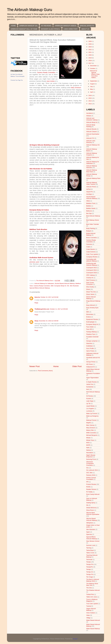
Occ (88, 468)
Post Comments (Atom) (45, 371)
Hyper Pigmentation (92, 378)
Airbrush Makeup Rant (93, 178)
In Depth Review (91, 382)
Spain (88, 532)
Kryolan (89, 398)
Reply (36, 303)
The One (89, 588)
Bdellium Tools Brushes (38, 229)
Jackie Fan (90, 384)
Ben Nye (89, 213)
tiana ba (37, 297)
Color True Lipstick (92, 254)
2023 (90, 47)
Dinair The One (91, 292)
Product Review (91, 484)
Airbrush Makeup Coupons (92, 154)
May (92, 89)
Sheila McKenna (91, 508)
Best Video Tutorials (93, 224)
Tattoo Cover (90, 553)
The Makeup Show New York (92, 584)
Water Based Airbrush (93, 620)
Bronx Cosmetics (92, 238)
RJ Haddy (89, 492)
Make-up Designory (92, 416)
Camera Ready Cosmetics (46, 72)
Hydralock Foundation (93, 373)
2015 (90, 98)
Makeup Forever (91, 420)
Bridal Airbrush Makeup (91, 234)
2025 (90, 44)
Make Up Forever (92, 414)
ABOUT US (85, 29)
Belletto (89, 206)
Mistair (88, 438)
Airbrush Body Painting (91, 126)
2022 (90, 50)
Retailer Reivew (91, 489)
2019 (90, 58)
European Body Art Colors (39, 210)
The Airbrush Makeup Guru (30, 10)
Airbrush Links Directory (91, 142)
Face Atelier (90, 327)
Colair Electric (91, 249)
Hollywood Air (91, 367)
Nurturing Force (91, 459)
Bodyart (89, 231)
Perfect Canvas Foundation (91, 478)
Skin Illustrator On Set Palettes (41, 169)
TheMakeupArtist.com (42, 309)
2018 (90, 61)
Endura (89, 317)
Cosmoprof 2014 (91, 270)
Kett (88, 389)
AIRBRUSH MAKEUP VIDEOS (66, 26)
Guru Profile (90, 348)
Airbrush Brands (91, 129)
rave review (51, 81)
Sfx (68, 286)
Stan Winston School (93, 541)
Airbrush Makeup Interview (92, 167)
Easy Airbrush (91, 305)
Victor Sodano (91, 613)
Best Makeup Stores (93, 220)
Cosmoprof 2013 (91, 268)
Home (56, 366)
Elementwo (90, 314)
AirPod (88, 189)
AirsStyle (89, 194)
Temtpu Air (90, 572)
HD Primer (90, 364)
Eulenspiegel (90, 322)
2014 (90, 101)
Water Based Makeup (93, 629)
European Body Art (60, 286)
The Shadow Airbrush (93, 590)
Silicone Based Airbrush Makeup (92, 519)
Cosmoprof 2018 (91, 273)
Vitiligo (88, 618)
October (93, 68)
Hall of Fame (90, 351)
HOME (13, 26)
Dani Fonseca (91, 280)
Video (88, 615)
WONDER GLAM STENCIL (51, 29)
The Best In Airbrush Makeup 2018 (93, 580)
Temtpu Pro (90, 574)
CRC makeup (91, 275)
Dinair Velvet (90, 294)
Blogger (75, 639)
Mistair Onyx (90, 440)
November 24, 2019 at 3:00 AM (49, 321)
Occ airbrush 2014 (92, 470)
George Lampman (92, 341)
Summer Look (91, 545)
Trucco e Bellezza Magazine (92, 600)
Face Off (89, 329)
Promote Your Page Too (17, 80)
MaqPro (89, 423)
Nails (88, 448)
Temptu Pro (90, 564)
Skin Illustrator (74, 286)
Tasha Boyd (90, 550)
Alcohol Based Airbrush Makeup (65, 283)
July (92, 86)
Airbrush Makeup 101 (93, 145)
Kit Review (90, 396)
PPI (87, 482)
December (94, 66)
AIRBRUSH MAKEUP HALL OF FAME (24, 29)
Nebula (89, 450)
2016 (90, 95)
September (94, 81)
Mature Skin (90, 430)
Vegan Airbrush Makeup (91, 609)
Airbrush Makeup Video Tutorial (92, 183)
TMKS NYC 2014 (92, 597)
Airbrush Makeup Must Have (92, 171)
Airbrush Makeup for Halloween (44, 283)
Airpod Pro (90, 192)
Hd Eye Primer (91, 362)
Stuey (36, 321)
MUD (88, 443)
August (93, 84)
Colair (88, 247)
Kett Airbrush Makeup (93, 392)
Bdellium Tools (91, 203)
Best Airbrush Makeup (93, 216)
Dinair (88, 289)
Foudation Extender (92, 337)
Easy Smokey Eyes (92, 308)
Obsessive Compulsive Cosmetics (90, 463)
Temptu (89, 562)
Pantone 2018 (91, 475)
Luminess (89, 411)
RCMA (88, 487)
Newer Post (35, 366)
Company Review (92, 257)
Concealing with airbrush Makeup (92, 260)
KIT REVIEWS (46, 26)
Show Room (90, 510)
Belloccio (89, 211)
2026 (90, 41)
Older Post (77, 366)
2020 (90, 55)
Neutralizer (90, 453)
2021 (90, 52)
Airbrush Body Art (92, 122)
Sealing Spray (91, 503)
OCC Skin (89, 473)
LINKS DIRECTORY (71, 29)
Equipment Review (92, 319)
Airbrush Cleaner (92, 132)
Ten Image (90, 577)
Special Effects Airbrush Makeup (40, 288)
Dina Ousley (90, 287)
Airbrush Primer (91, 187)
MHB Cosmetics (91, 433)
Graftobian (90, 346)
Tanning (89, 548)
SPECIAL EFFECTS (87, 26)
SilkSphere (90, 523)
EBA (52, 286)
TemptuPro (90, 567)
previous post (34, 262)
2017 (90, 63)
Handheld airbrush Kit (93, 358)
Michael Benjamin (92, 435)
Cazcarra (89, 244)
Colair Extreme (91, 252)
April (92, 92)
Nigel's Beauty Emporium (91, 456)
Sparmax (89, 534)
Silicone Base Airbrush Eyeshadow (93, 514)
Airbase (89, 116)
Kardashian (90, 387)
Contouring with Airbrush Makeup (92, 264)
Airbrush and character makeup (92, 119)
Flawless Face (91, 334)
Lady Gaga (90, 401)
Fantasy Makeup (91, 332)
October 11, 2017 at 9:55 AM (59, 309)
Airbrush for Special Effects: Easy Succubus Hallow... (95, 74)
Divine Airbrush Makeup (91, 298)
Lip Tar (88, 403)
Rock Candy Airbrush (93, 494)
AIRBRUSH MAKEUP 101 (28, 26)
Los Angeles (90, 408)
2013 (90, 104)
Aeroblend (90, 113)
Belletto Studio (91, 208)
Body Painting (91, 228)
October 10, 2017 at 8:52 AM (49, 297)
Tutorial (89, 606)
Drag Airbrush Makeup (93, 301)
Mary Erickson (76, 88)
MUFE (88, 445)
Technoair (89, 559)
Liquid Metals (90, 406)
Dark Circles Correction (90, 283)
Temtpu (89, 569)
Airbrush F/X (90, 138)
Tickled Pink (90, 594)
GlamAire (89, 343)
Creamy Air (90, 278)
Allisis (88, 201)
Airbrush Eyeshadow (93, 134)
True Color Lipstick (92, 604)
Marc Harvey (90, 425)
